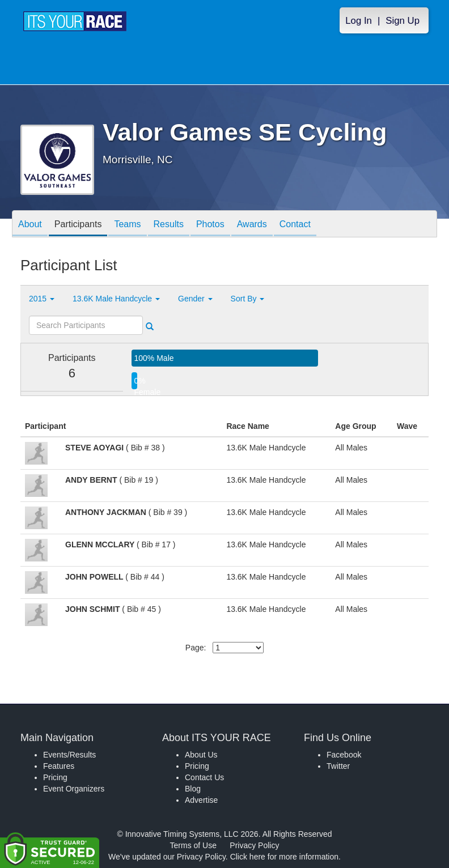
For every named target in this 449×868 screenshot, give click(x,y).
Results (169, 225)
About (30, 225)
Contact (295, 225)
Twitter (338, 766)
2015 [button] (42, 299)
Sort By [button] (248, 299)
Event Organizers (74, 789)
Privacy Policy (254, 845)
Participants (78, 225)
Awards (252, 225)
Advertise (201, 800)
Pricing (55, 777)
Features (59, 766)
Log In (359, 21)
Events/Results (69, 755)
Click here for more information (284, 857)
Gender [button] (195, 299)
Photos (210, 225)
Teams (127, 225)
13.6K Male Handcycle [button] (116, 299)
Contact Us (204, 777)
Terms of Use (193, 845)
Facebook (344, 755)
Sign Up (403, 21)
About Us (201, 755)
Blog (193, 789)
